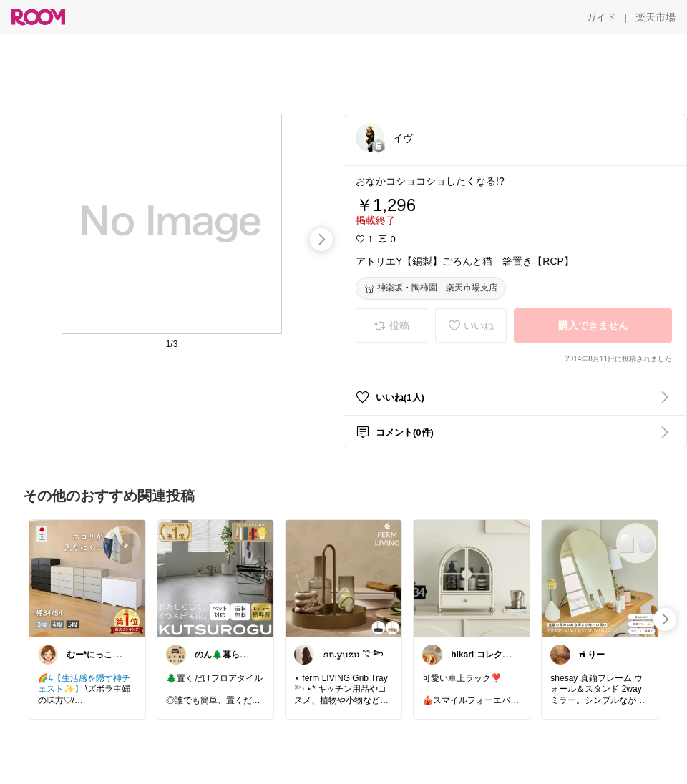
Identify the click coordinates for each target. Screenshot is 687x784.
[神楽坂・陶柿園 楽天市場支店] (431, 288)
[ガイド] (601, 17)
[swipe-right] (321, 240)
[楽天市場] (656, 17)
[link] (87, 578)
